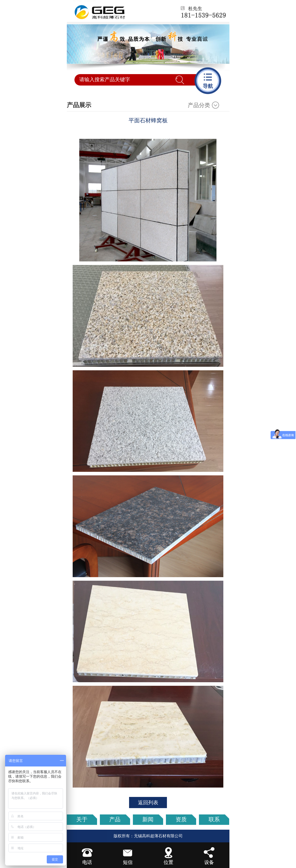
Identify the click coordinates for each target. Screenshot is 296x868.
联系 (214, 819)
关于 (82, 819)
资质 (181, 819)
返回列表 (148, 803)
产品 (115, 819)
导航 (208, 80)
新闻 (148, 819)
